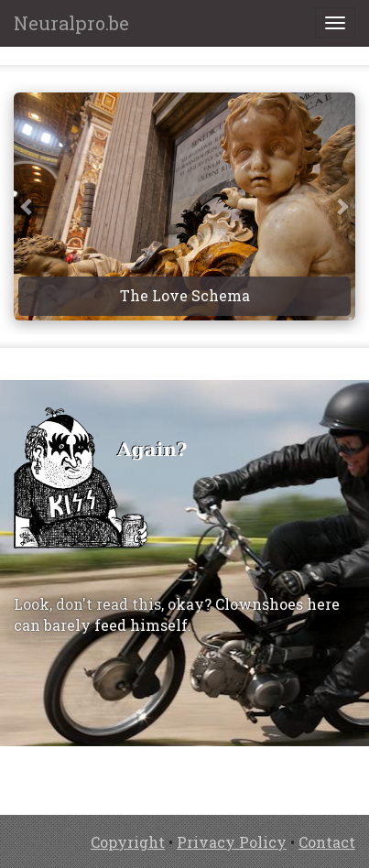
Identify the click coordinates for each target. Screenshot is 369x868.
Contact (327, 842)
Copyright (128, 842)
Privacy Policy (232, 842)
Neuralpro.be (71, 23)
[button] (27, 206)
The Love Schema (185, 295)
